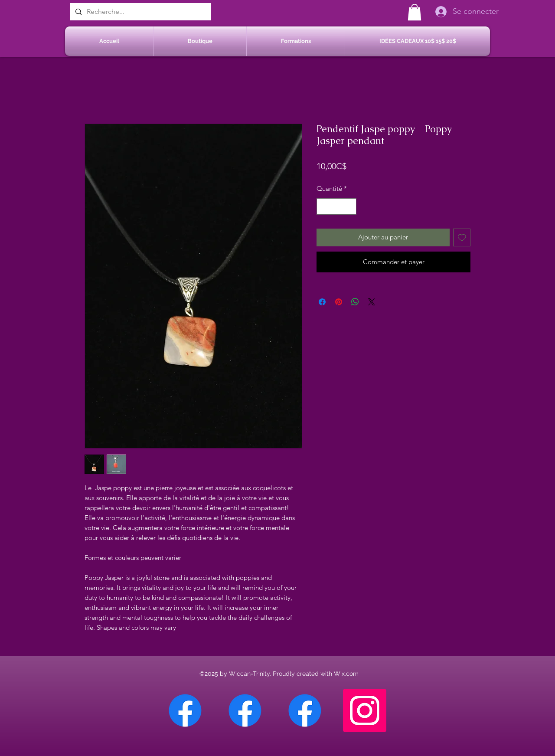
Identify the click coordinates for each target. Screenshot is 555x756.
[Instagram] (365, 710)
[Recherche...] (140, 12)
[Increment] (350, 207)
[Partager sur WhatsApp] (355, 302)
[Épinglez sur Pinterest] (339, 302)
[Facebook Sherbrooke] (245, 710)
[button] (415, 12)
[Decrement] (324, 207)
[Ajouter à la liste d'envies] (462, 237)
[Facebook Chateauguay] (185, 710)
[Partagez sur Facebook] (322, 302)
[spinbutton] (337, 207)
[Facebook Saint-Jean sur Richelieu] (305, 710)
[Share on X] (372, 302)
